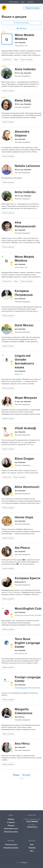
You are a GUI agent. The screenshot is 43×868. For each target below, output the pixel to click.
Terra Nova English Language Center (27, 643)
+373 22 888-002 (32, 822)
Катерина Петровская (24, 293)
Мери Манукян (26, 398)
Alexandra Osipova (22, 134)
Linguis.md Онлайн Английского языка (24, 361)
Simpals (24, 863)
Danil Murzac (24, 325)
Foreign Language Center (28, 679)
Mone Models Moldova (25, 37)
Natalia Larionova (27, 166)
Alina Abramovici (27, 487)
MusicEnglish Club (28, 609)
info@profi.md (32, 827)
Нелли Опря (24, 517)
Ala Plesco (22, 548)
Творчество (7, 60)
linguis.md (18, 374)
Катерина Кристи (27, 578)
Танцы (16, 60)
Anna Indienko (25, 69)
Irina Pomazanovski (25, 224)
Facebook (32, 848)
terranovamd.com (21, 654)
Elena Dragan (24, 459)
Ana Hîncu (22, 744)
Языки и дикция (27, 60)
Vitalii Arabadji (25, 428)
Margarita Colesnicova (24, 711)
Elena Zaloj (23, 100)
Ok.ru (32, 851)
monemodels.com (21, 46)
